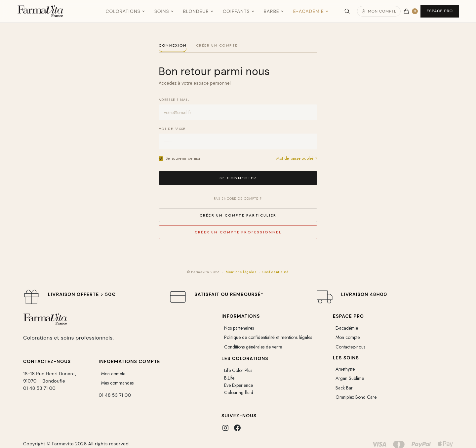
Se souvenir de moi (179, 158)
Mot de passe (172, 129)
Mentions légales (241, 272)
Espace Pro (440, 11)
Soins (164, 11)
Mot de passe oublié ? (297, 158)
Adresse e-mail (174, 100)
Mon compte (379, 11)
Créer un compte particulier (238, 215)
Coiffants (239, 11)
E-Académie (311, 11)
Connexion (173, 46)
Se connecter (238, 178)
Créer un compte (217, 46)
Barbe (274, 11)
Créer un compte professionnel (238, 232)
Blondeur (198, 11)
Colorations (125, 11)
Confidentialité (276, 272)
